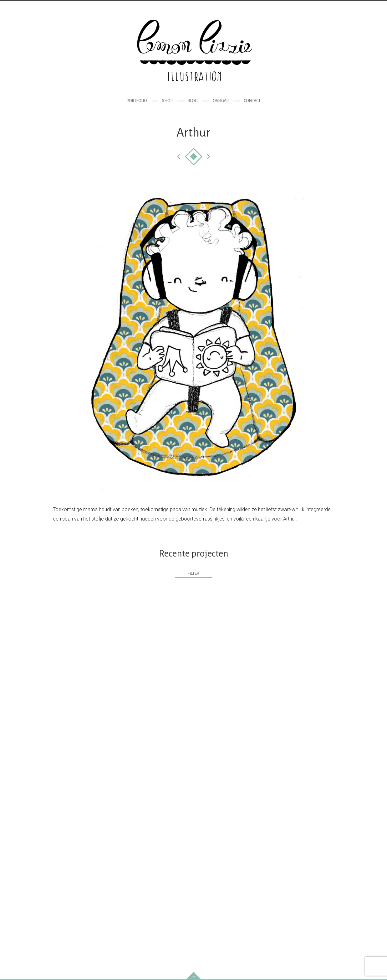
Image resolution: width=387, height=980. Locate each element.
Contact (252, 101)
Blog (193, 101)
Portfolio (137, 101)
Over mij (221, 101)
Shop (167, 101)
